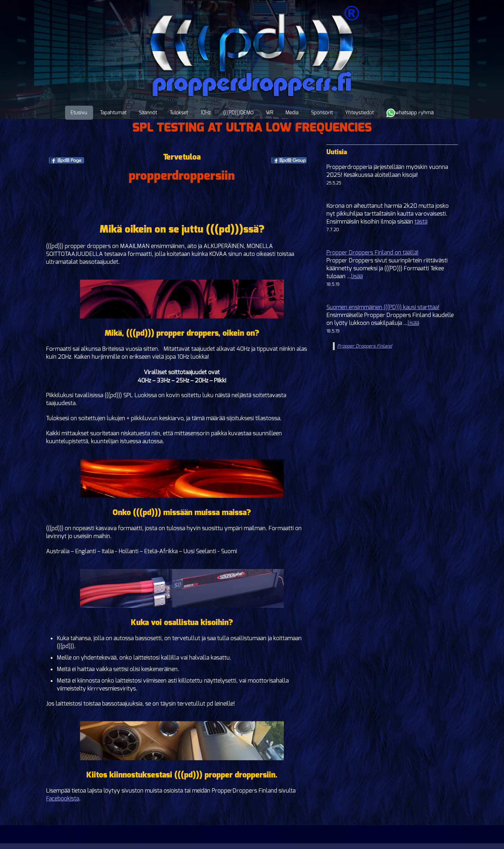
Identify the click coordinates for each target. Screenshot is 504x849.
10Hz (205, 113)
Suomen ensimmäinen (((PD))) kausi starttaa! (383, 307)
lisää (357, 276)
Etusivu (79, 113)
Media (292, 113)
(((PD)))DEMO (238, 113)
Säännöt (148, 113)
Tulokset (179, 113)
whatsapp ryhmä (410, 113)
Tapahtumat (113, 113)
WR (269, 113)
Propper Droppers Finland (365, 346)
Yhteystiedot (359, 113)
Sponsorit (322, 113)
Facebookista (63, 798)
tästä (421, 222)
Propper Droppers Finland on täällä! (372, 253)
